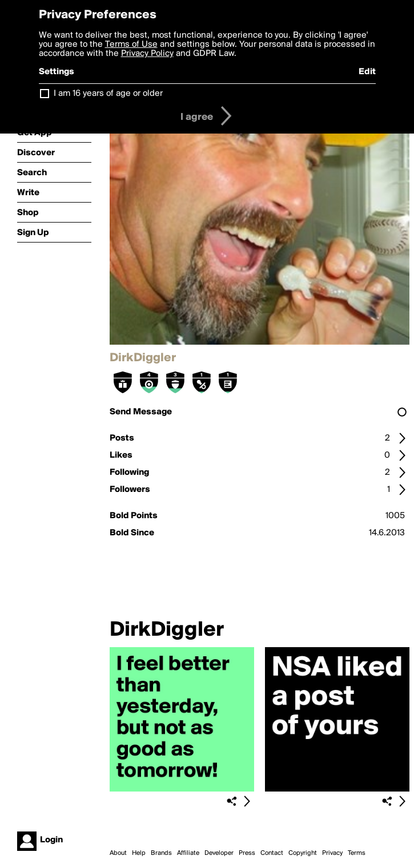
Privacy (332, 853)
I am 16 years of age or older (108, 94)
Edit (367, 72)
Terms (357, 853)
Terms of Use (131, 45)
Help (139, 853)
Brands (161, 853)
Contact (272, 853)
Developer (219, 853)
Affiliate (188, 853)
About (118, 853)
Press (247, 853)
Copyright (303, 853)
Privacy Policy (147, 54)
